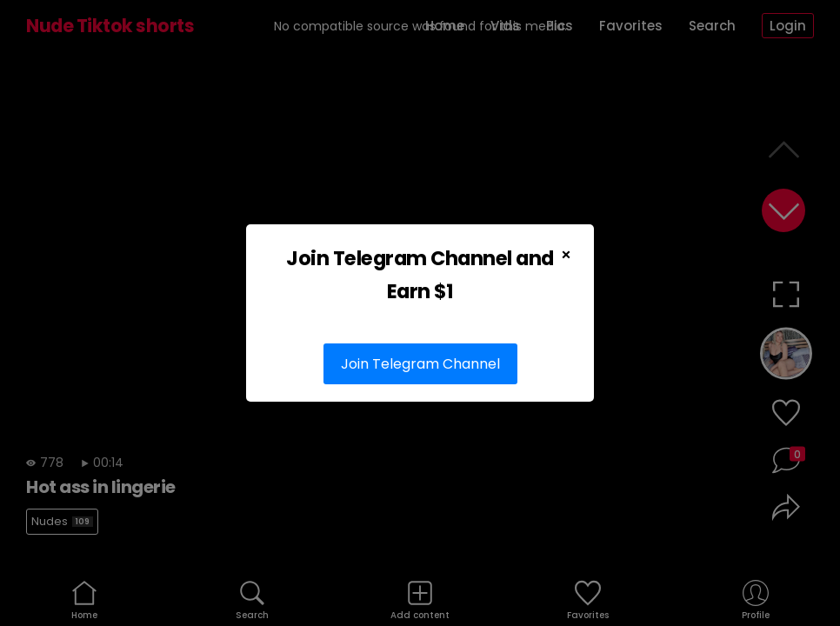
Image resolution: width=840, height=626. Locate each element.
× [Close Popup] (566, 255)
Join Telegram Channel (420, 364)
